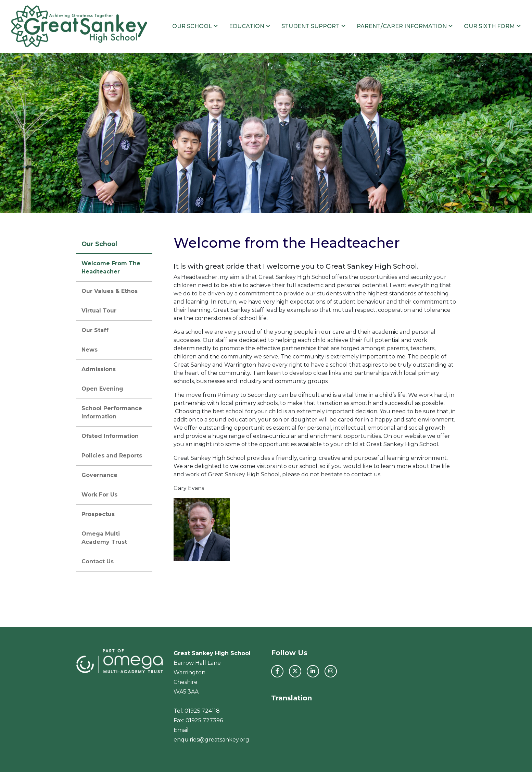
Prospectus (98, 514)
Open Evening (102, 389)
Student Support (314, 26)
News (90, 350)
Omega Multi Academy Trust (104, 538)
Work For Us (99, 495)
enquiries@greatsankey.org (211, 740)
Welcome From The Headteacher (111, 267)
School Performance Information (112, 412)
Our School (195, 26)
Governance (99, 475)
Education (250, 26)
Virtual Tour (99, 311)
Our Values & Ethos (110, 291)
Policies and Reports (112, 456)
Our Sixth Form (492, 26)
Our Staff (95, 330)
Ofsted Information (110, 436)
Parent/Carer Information (405, 26)
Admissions (99, 369)
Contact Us (98, 561)
